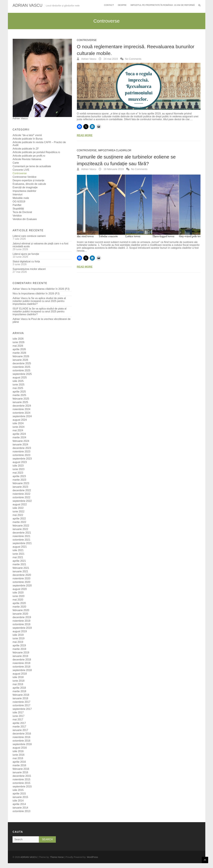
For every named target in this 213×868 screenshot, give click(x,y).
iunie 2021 (19, 554)
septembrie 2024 (22, 416)
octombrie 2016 (22, 741)
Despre (122, 5)
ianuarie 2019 (20, 656)
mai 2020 (18, 600)
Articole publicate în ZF (26, 149)
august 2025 (20, 378)
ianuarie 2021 (20, 571)
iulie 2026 (18, 339)
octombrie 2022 (22, 497)
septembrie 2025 (22, 374)
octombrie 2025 (22, 370)
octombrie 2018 (22, 667)
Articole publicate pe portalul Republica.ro (36, 152)
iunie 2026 (19, 342)
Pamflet (17, 205)
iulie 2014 (18, 801)
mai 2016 (18, 758)
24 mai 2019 (110, 59)
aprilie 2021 (19, 561)
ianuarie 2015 (20, 797)
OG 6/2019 (19, 202)
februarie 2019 (21, 653)
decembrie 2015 (22, 776)
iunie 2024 (19, 427)
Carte (16, 163)
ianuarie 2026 (20, 360)
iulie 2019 (18, 635)
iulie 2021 (18, 550)
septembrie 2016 (22, 744)
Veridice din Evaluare (25, 219)
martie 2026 (20, 353)
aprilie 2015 (19, 794)
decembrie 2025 (22, 363)
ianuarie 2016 (20, 772)
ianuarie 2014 (20, 808)
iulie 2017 (18, 712)
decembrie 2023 (22, 448)
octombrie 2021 (22, 540)
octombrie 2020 (22, 582)
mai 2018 (18, 684)
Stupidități (18, 209)
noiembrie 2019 (22, 621)
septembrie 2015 (22, 787)
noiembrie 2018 (22, 663)
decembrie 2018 (22, 660)
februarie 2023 (21, 483)
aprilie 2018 (19, 688)
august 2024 (20, 420)
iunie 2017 (19, 716)
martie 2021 (20, 564)
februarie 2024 (21, 441)
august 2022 (20, 504)
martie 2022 (20, 522)
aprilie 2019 (19, 645)
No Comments (133, 59)
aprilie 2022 (19, 519)
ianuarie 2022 (20, 529)
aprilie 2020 (19, 603)
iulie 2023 (18, 466)
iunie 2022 (19, 511)
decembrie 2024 (22, 406)
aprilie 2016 (19, 762)
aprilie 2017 (19, 723)
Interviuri (18, 194)
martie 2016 (20, 765)
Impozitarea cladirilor (115, 150)
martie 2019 (20, 649)
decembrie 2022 (22, 490)
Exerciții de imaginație (25, 187)
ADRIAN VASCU (28, 5)
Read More (85, 135)
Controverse (87, 40)
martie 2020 (20, 607)
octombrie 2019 (22, 624)
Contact (109, 5)
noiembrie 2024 (22, 409)
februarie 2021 (21, 568)
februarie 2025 (21, 399)
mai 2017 (18, 720)
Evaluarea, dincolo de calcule (29, 184)
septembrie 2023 (22, 459)
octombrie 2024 (22, 413)
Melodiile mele (21, 198)
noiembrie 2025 (22, 367)
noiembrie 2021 (22, 536)
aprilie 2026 (19, 349)
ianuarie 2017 (20, 730)
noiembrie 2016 (22, 737)
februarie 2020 (21, 610)
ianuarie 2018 (20, 698)
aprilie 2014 (19, 804)
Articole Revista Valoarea (27, 159)
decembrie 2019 (22, 617)
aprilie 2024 (19, 434)
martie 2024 (20, 437)
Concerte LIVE (21, 170)
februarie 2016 (21, 769)
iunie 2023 (19, 469)
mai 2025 (18, 388)
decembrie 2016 (22, 734)
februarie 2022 (21, 526)
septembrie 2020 (22, 586)
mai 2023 (18, 473)
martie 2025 (20, 395)
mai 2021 (18, 557)
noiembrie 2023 (22, 452)
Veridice (17, 216)
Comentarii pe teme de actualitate (32, 166)
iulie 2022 (18, 508)
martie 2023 (20, 480)
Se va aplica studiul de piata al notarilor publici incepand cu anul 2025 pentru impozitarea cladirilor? (39, 301)
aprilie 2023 (19, 476)
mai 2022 (18, 515)
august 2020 (20, 589)
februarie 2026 (21, 356)
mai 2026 (18, 346)
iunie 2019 (19, 638)
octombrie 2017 (22, 705)
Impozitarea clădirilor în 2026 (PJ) (50, 289)
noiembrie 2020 (22, 578)
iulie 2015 (18, 790)
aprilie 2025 (19, 392)
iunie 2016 (19, 755)
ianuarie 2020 (20, 614)
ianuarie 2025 (20, 402)
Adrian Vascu (89, 59)
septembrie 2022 (22, 501)
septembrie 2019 (22, 628)
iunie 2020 (19, 596)
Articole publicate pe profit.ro (29, 156)
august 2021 (20, 547)
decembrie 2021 (22, 533)
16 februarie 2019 (113, 169)
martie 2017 (20, 727)
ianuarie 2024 (20, 444)
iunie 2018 (19, 681)
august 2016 (20, 748)
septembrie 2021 (22, 543)
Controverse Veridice (25, 177)
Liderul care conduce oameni (29, 236)
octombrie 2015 (22, 783)
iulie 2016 (18, 751)
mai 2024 (18, 430)
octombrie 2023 (22, 455)
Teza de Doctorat (22, 212)
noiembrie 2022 (22, 494)
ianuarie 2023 (20, 487)
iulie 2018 (18, 677)
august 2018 (20, 674)
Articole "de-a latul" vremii (27, 135)
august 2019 (20, 631)
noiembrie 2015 (22, 779)
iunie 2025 (19, 385)
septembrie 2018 (22, 670)
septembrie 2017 (22, 709)
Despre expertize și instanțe (28, 180)
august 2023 (20, 462)
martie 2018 (20, 691)
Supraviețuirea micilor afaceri (29, 269)
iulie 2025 (18, 381)
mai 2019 (18, 642)
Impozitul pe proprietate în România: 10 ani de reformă (163, 5)
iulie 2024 (18, 423)
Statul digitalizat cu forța (26, 261)
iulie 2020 (18, 593)
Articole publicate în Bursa (28, 139)
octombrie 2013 (22, 811)
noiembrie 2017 (22, 702)
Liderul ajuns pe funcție (26, 254)
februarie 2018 (21, 695)
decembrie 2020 (22, 575)
